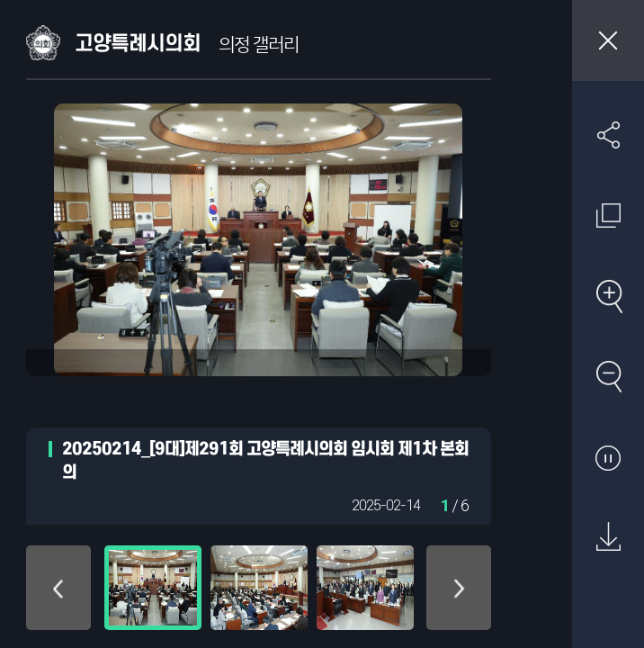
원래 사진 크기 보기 (608, 215)
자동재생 (608, 457)
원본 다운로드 (608, 537)
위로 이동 (58, 588)
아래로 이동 (459, 588)
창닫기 (608, 40)
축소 (608, 376)
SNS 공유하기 (608, 135)
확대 (608, 296)
